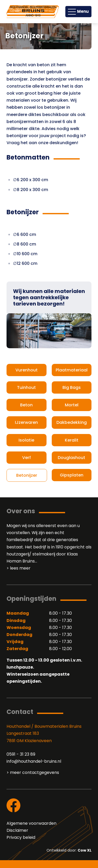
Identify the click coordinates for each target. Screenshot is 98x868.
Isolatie (26, 440)
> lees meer (19, 568)
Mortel (72, 405)
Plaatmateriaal (72, 370)
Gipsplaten (72, 475)
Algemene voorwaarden (31, 823)
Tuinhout (26, 387)
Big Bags (72, 387)
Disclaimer (17, 830)
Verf (27, 458)
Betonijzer (27, 475)
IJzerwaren (26, 422)
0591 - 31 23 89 (21, 754)
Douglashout (71, 458)
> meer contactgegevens (33, 772)
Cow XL (85, 850)
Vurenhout (27, 370)
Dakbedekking (72, 422)
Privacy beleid (21, 837)
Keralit (72, 440)
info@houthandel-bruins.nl (34, 761)
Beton (26, 405)
